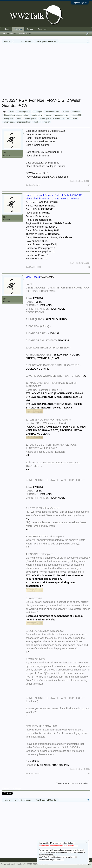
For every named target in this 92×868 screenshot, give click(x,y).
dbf (5, 153)
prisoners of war (61, 115)
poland (48, 115)
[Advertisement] (47, 71)
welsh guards (31, 118)
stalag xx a (8, 118)
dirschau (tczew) (52, 112)
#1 (89, 185)
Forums (18, 29)
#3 (89, 773)
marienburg (36, 115)
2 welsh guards (23, 112)
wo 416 (47, 122)
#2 (89, 267)
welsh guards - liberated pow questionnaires (58, 118)
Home (7, 29)
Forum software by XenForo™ (25, 864)
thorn (19, 118)
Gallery (30, 29)
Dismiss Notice (86, 842)
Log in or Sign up (80, 3)
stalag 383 (76, 115)
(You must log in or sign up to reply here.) (73, 783)
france (65, 112)
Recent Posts (25, 34)
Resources (43, 29)
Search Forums (9, 34)
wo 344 (37, 122)
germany (76, 112)
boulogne (37, 112)
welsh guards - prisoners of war (17, 122)
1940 (11, 112)
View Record (33, 277)
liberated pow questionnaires (16, 115)
